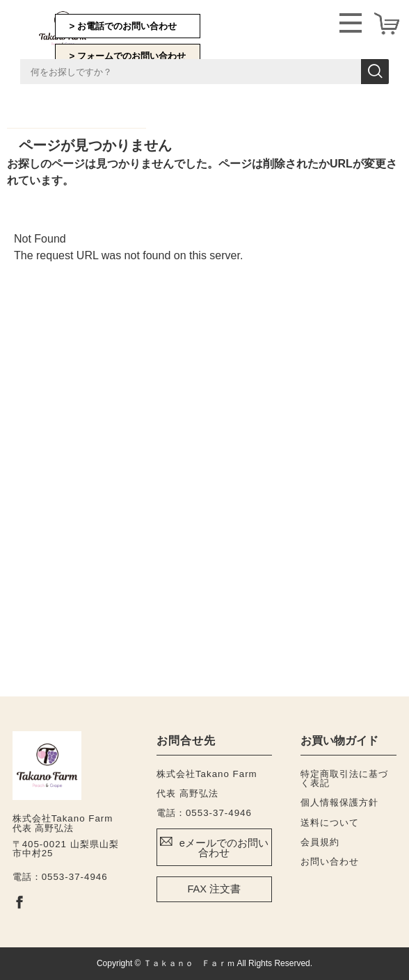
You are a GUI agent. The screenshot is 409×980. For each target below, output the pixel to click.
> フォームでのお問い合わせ (128, 56)
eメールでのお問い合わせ (224, 848)
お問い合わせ (330, 861)
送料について (330, 823)
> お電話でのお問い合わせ (123, 26)
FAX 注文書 (214, 889)
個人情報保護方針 (339, 802)
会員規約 (320, 842)
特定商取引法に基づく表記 (344, 778)
